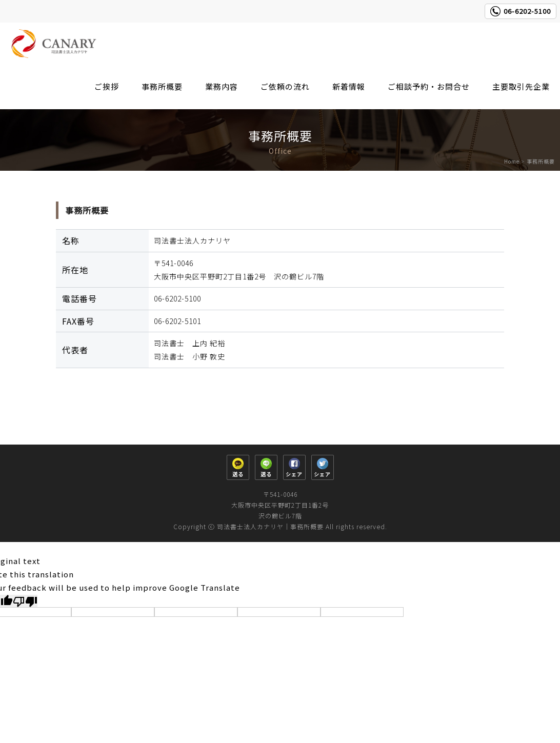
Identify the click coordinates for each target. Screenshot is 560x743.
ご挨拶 (107, 86)
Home (512, 161)
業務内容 (222, 86)
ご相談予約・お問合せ (429, 86)
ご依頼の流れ (285, 86)
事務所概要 (162, 86)
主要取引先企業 (521, 86)
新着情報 (349, 86)
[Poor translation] (25, 601)
